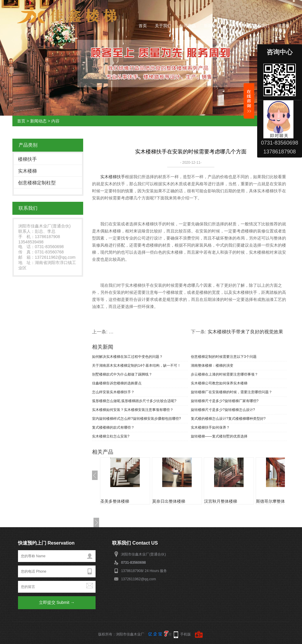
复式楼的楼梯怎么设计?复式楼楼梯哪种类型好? (228, 419)
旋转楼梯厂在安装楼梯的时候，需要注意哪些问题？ (232, 392)
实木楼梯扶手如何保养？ (210, 427)
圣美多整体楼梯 (115, 501)
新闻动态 (212, 26)
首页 (143, 26)
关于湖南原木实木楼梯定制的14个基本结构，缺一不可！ (136, 366)
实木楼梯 (27, 171)
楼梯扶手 (27, 159)
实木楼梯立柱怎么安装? (111, 436)
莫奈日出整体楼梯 (169, 501)
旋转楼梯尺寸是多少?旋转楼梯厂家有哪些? (225, 401)
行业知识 (237, 26)
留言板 (283, 26)
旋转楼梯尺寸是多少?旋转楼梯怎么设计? (223, 410)
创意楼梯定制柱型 (37, 183)
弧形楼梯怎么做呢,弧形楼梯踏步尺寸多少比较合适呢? (134, 401)
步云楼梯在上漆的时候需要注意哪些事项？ (224, 374)
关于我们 (163, 26)
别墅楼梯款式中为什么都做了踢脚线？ (122, 374)
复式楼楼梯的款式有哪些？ (113, 427)
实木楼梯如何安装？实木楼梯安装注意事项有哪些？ (133, 410)
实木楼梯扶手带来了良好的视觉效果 (245, 332)
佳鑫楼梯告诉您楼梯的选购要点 (117, 383)
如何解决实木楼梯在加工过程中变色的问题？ (127, 357)
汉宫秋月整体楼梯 (221, 501)
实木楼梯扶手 (113, 177)
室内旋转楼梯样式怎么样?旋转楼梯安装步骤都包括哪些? (136, 419)
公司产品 (188, 26)
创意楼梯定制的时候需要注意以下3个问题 (224, 357)
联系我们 (261, 26)
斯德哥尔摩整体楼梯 (275, 501)
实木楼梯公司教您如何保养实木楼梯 (219, 383)
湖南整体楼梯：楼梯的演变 (212, 366)
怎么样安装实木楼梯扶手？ (113, 392)
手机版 (186, 634)
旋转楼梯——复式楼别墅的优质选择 (219, 436)
